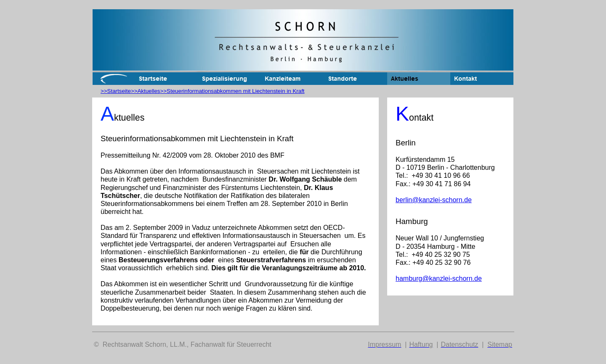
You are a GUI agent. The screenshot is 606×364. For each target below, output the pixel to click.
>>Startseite (116, 91)
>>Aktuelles (146, 91)
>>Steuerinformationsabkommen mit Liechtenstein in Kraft (233, 91)
